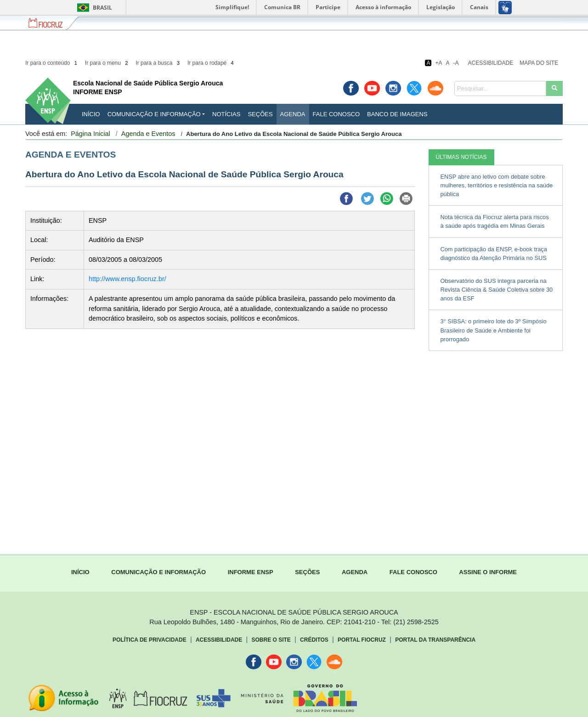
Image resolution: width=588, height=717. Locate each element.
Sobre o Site (271, 640)
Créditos (314, 640)
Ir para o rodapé (211, 63)
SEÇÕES (307, 572)
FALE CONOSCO (413, 572)
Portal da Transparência (435, 640)
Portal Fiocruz (362, 640)
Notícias (226, 114)
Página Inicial (90, 134)
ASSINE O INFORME (488, 572)
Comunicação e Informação (154, 114)
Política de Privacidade (150, 640)
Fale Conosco (336, 114)
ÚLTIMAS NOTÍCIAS (461, 157)
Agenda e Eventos (148, 134)
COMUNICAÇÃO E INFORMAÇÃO (158, 572)
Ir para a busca (158, 63)
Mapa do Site (539, 63)
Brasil (93, 8)
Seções (260, 114)
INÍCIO (91, 114)
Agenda (293, 114)
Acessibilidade (491, 63)
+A (438, 63)
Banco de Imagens (397, 114)
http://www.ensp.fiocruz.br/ (127, 279)
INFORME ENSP (251, 572)
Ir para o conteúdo (52, 63)
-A (456, 63)
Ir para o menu (107, 63)
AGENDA (355, 572)
